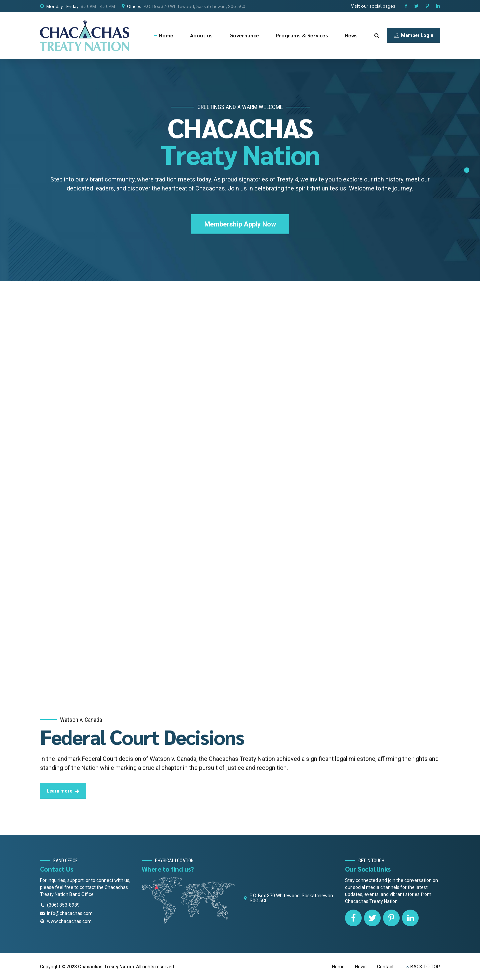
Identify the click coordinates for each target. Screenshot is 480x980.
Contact (385, 967)
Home (166, 35)
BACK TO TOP (425, 967)
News (351, 35)
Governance (244, 35)
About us (201, 35)
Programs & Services (302, 35)
